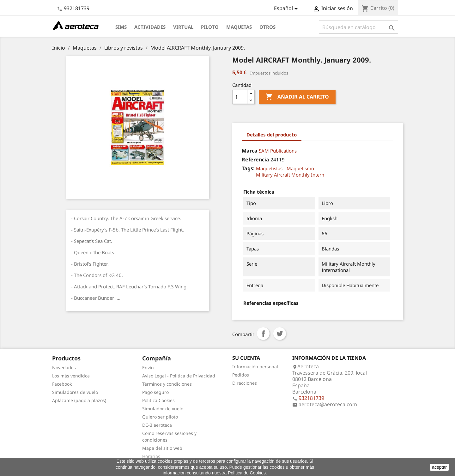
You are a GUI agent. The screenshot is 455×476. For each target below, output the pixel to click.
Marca (250, 151)
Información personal (255, 367)
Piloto (210, 27)
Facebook (62, 384)
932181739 (77, 8)
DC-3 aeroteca (157, 425)
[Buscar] (358, 27)
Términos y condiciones (167, 384)
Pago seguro (155, 392)
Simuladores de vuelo (75, 392)
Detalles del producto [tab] (272, 135)
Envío (148, 368)
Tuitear (280, 334)
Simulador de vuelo (163, 409)
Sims (121, 27)
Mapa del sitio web (162, 448)
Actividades (150, 27)
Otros (267, 27)
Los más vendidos (71, 376)
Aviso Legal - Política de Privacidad (179, 376)
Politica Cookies (158, 400)
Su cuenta (246, 358)
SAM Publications (278, 151)
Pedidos (241, 375)
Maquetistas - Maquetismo (285, 168)
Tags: (248, 168)
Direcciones (245, 383)
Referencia (255, 160)
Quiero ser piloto (160, 417)
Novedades (64, 368)
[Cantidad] (240, 97)
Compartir (263, 334)
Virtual (183, 27)
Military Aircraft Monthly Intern (290, 175)
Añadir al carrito (297, 97)
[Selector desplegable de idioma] (287, 9)
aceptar (439, 467)
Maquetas (239, 27)
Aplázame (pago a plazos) (79, 400)
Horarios (151, 456)
